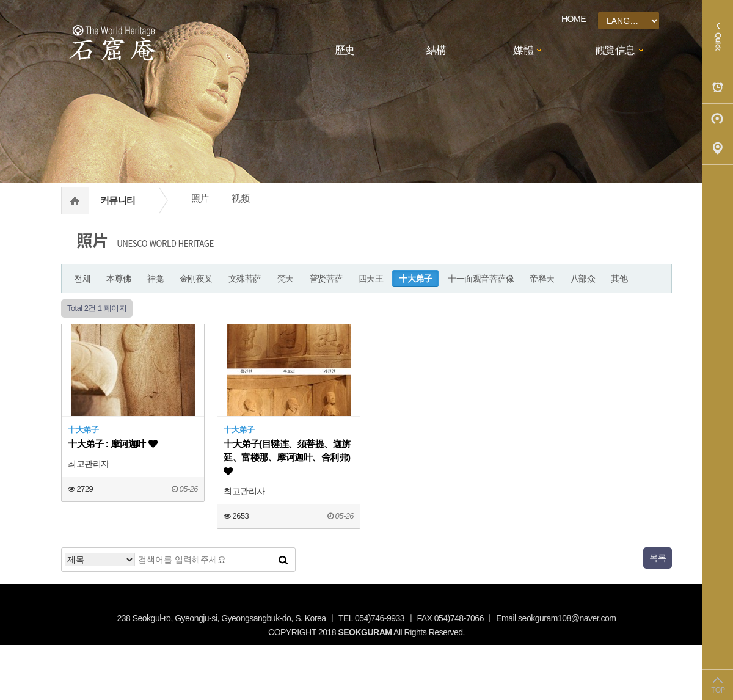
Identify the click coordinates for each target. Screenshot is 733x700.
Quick (718, 37)
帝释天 (542, 279)
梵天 (286, 279)
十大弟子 (415, 279)
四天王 (371, 279)
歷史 (345, 50)
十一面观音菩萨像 (481, 279)
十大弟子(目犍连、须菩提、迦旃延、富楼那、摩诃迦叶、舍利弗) (287, 457)
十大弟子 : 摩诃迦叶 (112, 444)
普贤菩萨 (326, 279)
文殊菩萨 (245, 279)
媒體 (523, 50)
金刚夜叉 (196, 279)
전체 (82, 279)
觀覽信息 (615, 50)
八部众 (583, 279)
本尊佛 (119, 279)
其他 (619, 279)
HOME (574, 19)
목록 (658, 558)
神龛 (155, 279)
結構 (436, 50)
